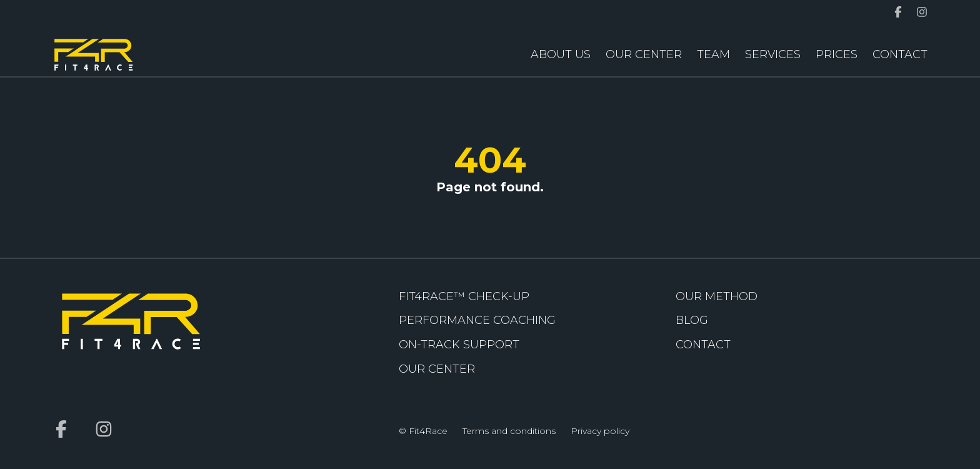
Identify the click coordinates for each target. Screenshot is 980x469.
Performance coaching (477, 320)
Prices (837, 54)
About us (561, 54)
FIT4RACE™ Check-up (464, 296)
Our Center (644, 54)
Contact (900, 54)
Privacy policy (600, 431)
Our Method (717, 296)
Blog (692, 320)
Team (713, 54)
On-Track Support (459, 345)
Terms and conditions (509, 431)
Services (773, 54)
